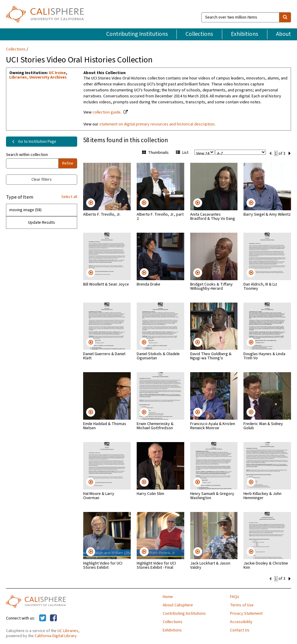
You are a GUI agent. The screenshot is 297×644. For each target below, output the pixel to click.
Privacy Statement (246, 613)
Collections (199, 34)
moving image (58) (25, 210)
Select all (69, 197)
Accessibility (241, 621)
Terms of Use (242, 605)
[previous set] (270, 153)
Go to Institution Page (33, 142)
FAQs (235, 596)
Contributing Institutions (137, 34)
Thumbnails (155, 153)
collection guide (106, 112)
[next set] (290, 153)
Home (168, 596)
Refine (68, 163)
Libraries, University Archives (38, 77)
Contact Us (240, 630)
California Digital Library (56, 635)
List (182, 153)
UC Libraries (68, 630)
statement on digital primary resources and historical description (157, 124)
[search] (285, 17)
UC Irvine (57, 73)
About (284, 34)
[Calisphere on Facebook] (53, 618)
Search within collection (27, 155)
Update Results (42, 223)
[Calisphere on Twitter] (43, 618)
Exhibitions (245, 34)
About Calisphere (178, 605)
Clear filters (42, 180)
